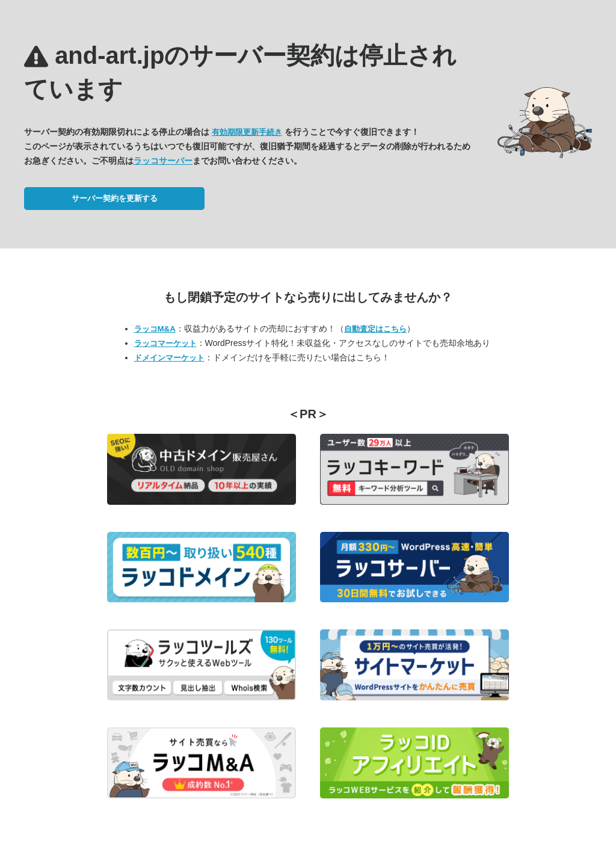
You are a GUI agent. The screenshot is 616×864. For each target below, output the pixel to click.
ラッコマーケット (165, 343)
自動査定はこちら (375, 329)
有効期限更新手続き (247, 132)
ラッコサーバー (163, 161)
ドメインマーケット (169, 358)
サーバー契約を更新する (115, 198)
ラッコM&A (155, 329)
